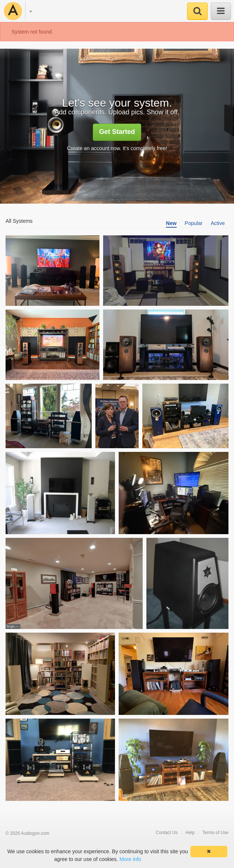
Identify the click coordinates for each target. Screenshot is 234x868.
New (171, 223)
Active (218, 223)
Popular (194, 223)
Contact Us (167, 833)
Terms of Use (215, 833)
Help (190, 833)
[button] (27, 11)
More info (130, 859)
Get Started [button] (117, 132)
